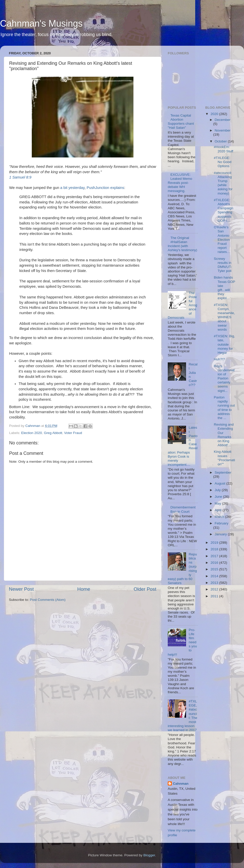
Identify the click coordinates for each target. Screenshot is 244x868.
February (222, 523)
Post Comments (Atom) (48, 600)
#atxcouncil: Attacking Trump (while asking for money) (223, 183)
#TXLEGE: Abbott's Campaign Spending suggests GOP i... (224, 210)
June (219, 497)
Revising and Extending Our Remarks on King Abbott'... (224, 435)
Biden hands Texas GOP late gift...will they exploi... (224, 288)
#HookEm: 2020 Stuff (223, 149)
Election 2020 (32, 433)
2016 (215, 563)
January (221, 534)
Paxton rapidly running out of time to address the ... (224, 408)
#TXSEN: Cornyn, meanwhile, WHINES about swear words (224, 317)
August (221, 483)
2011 (215, 596)
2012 (215, 589)
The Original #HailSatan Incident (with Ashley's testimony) (182, 244)
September (223, 472)
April (219, 510)
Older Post (145, 589)
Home (84, 589)
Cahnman (181, 784)
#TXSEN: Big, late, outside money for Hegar (224, 344)
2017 (215, 556)
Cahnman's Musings (41, 23)
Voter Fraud (73, 433)
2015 (215, 569)
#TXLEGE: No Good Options (223, 162)
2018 (215, 549)
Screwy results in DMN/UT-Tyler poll (223, 265)
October (221, 141)
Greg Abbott (53, 433)
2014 (215, 576)
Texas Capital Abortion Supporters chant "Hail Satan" (181, 122)
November (223, 130)
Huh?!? (219, 359)
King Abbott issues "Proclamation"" (224, 458)
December (223, 120)
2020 (215, 114)
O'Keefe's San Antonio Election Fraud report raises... (222, 239)
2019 (215, 543)
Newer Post (21, 589)
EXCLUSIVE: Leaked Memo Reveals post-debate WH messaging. (180, 183)
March (220, 517)
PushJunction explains (105, 188)
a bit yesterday (72, 188)
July (218, 490)
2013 (215, 583)
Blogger (149, 855)
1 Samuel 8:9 (20, 177)
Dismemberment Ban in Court (183, 509)
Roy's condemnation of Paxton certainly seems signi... (224, 378)
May (218, 503)
